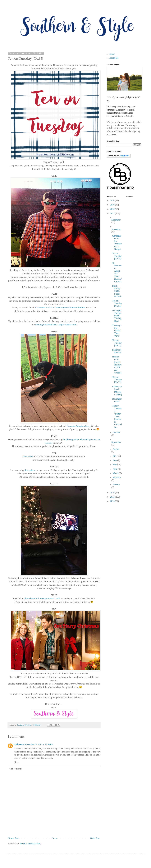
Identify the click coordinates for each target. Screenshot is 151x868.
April (115, 469)
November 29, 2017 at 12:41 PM (39, 744)
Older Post (95, 838)
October (116, 432)
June (115, 460)
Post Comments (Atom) (30, 844)
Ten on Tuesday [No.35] (117, 256)
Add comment (16, 769)
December (116, 220)
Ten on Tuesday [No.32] (117, 380)
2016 (113, 493)
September (116, 442)
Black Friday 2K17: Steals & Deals (117, 291)
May (115, 465)
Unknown (19, 744)
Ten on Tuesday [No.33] (117, 343)
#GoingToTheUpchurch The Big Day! (117, 316)
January (116, 485)
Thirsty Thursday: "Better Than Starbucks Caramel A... (117, 416)
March (116, 473)
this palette (30, 470)
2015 (113, 497)
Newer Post (14, 838)
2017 (113, 213)
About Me (114, 58)
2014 (113, 501)
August (116, 449)
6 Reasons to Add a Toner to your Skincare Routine (60, 308)
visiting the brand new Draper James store (56, 325)
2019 (113, 205)
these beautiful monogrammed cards (42, 598)
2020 (113, 200)
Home (55, 838)
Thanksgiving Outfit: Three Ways (117, 331)
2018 (113, 209)
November (116, 229)
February (117, 477)
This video (28, 456)
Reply (17, 762)
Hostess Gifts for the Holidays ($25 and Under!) (117, 365)
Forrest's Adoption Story (79, 426)
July (115, 456)
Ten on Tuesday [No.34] (117, 303)
